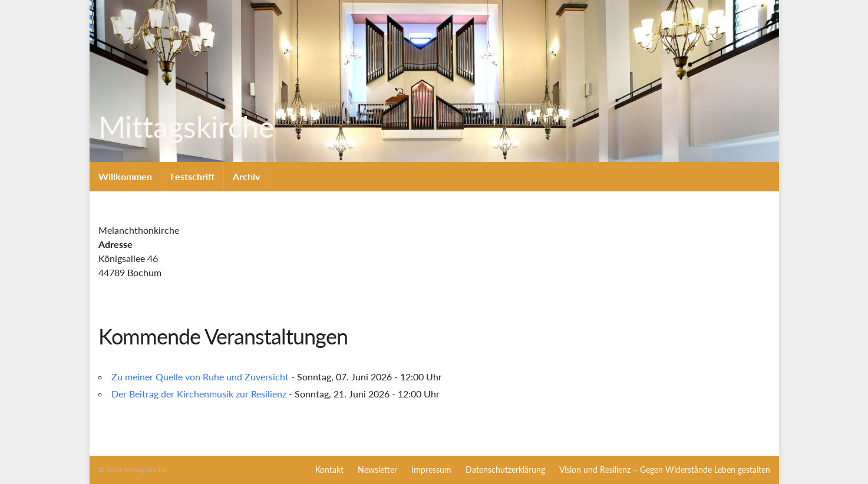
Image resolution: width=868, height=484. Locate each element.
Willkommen (125, 176)
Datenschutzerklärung (505, 470)
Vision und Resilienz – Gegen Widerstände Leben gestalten (665, 470)
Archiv (246, 176)
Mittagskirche (183, 127)
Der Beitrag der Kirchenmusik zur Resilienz (199, 394)
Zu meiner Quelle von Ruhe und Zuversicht (200, 377)
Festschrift (192, 176)
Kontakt (329, 470)
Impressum (431, 470)
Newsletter (377, 470)
